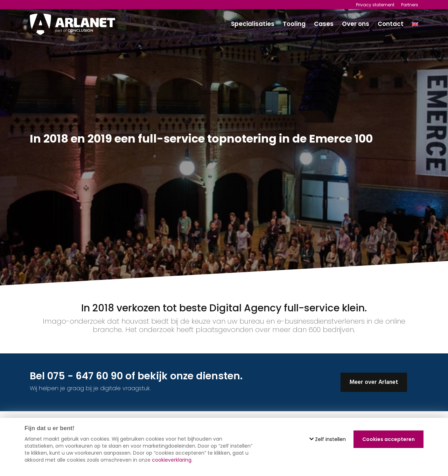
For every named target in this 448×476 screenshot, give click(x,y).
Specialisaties (253, 24)
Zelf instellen (328, 439)
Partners (410, 5)
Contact (391, 24)
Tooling (294, 24)
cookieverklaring (172, 460)
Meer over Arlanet (374, 382)
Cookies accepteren (388, 439)
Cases (324, 24)
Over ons (356, 24)
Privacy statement (375, 5)
